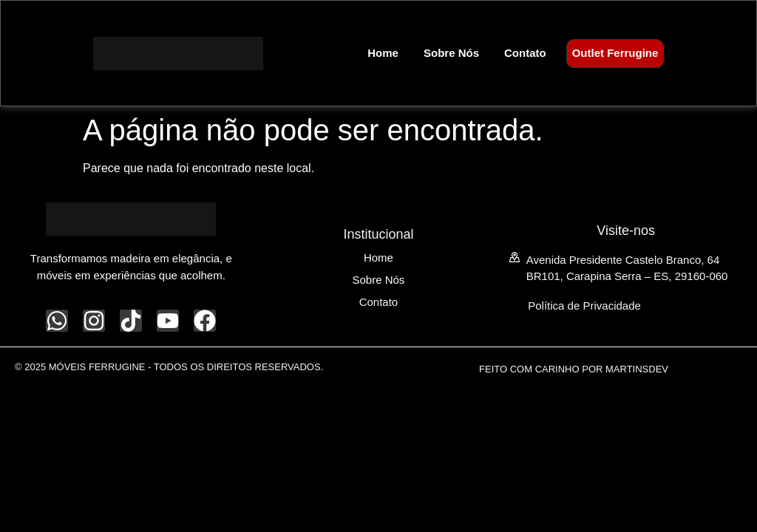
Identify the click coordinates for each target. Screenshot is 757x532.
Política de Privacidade (584, 306)
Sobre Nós (451, 53)
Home (383, 53)
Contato (525, 53)
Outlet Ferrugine (615, 53)
